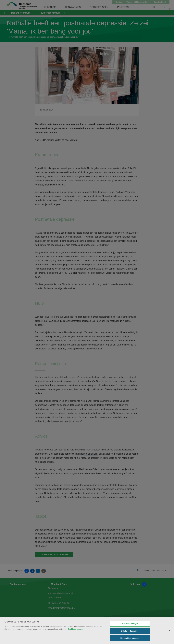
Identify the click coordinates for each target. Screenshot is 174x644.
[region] (87, 631)
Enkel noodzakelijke (130, 631)
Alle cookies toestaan (130, 638)
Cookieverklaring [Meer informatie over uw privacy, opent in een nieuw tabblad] (75, 629)
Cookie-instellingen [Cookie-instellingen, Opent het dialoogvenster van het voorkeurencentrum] (130, 624)
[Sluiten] (169, 630)
